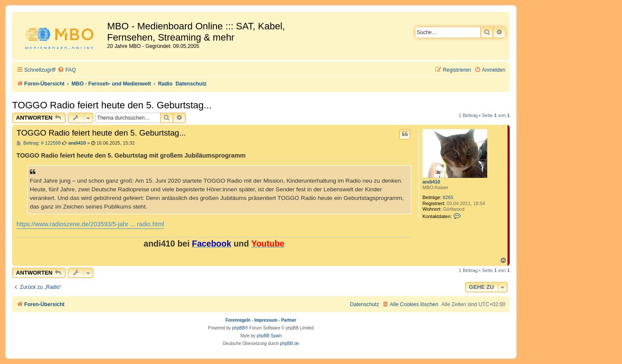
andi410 (431, 182)
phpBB (238, 328)
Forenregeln (238, 320)
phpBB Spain (269, 336)
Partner (289, 320)
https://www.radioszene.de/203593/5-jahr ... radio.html (90, 224)
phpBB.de (289, 343)
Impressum (266, 320)
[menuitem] (67, 70)
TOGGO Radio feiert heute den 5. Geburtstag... (112, 105)
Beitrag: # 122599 (39, 143)
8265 (448, 197)
